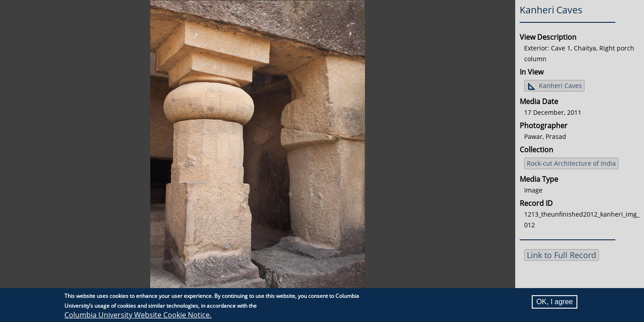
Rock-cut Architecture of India (571, 163)
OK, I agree (555, 302)
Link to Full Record (561, 255)
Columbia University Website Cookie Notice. (138, 315)
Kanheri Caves (560, 86)
